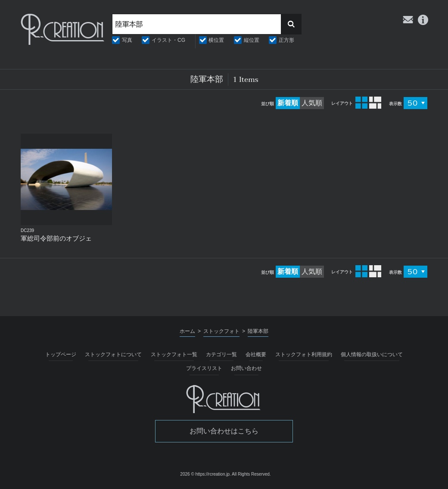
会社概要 (256, 354)
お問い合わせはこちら (224, 431)
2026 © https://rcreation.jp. (205, 474)
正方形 (286, 40)
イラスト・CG (168, 40)
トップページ (61, 354)
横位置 (216, 40)
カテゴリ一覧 (221, 354)
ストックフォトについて (113, 354)
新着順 (288, 103)
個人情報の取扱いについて (372, 354)
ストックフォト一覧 (174, 354)
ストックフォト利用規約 (304, 354)
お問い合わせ (246, 368)
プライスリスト (204, 368)
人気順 (312, 103)
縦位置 (252, 40)
